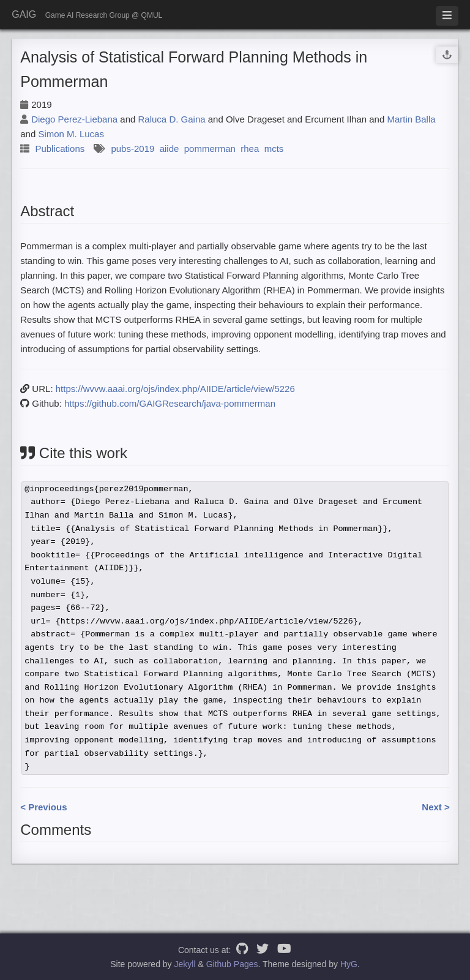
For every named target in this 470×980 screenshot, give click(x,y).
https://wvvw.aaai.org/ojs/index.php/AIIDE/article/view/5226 (175, 389)
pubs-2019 (132, 149)
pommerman (210, 149)
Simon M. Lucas (71, 134)
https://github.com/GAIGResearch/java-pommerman (170, 403)
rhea (250, 149)
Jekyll (185, 964)
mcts (274, 149)
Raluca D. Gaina (172, 119)
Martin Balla (411, 119)
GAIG (24, 14)
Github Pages (232, 964)
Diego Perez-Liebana (74, 119)
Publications (60, 149)
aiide (170, 149)
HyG (349, 964)
